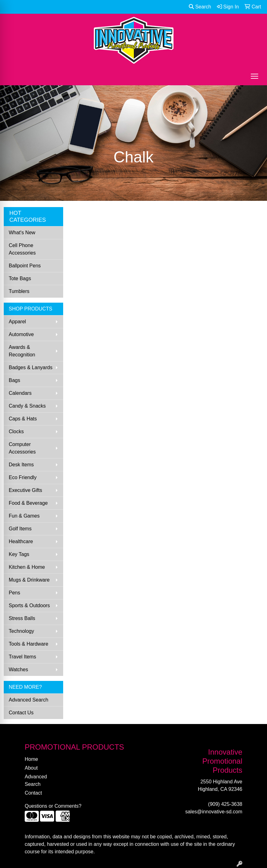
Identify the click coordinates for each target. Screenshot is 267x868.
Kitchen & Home (27, 567)
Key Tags (19, 554)
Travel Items (22, 657)
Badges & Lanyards (31, 367)
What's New (22, 233)
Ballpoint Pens (25, 266)
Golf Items (20, 529)
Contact (33, 793)
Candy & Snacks (27, 406)
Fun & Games (24, 516)
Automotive (21, 334)
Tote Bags (20, 278)
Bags (14, 380)
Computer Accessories (22, 448)
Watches (18, 670)
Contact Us (21, 713)
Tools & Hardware (28, 644)
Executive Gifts (25, 490)
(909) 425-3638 (225, 804)
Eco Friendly (23, 477)
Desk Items (21, 465)
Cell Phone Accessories (22, 249)
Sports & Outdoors (29, 605)
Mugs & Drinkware (29, 580)
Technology (21, 631)
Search (200, 7)
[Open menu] (254, 76)
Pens (14, 593)
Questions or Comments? (53, 806)
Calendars (20, 393)
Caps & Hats (23, 419)
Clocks (16, 432)
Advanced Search (28, 700)
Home (31, 759)
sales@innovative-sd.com (214, 812)
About (31, 768)
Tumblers (19, 291)
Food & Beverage (28, 503)
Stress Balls (22, 618)
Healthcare (21, 541)
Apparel (17, 322)
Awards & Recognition (22, 351)
